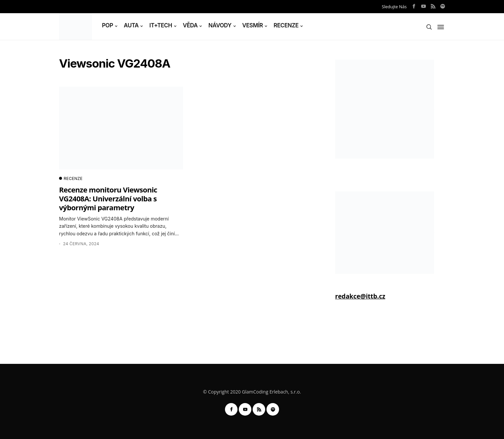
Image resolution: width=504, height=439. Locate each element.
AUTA (131, 25)
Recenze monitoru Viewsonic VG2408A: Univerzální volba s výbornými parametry (108, 199)
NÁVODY (220, 25)
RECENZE (286, 25)
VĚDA (190, 25)
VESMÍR (252, 25)
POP (108, 25)
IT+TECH (161, 25)
